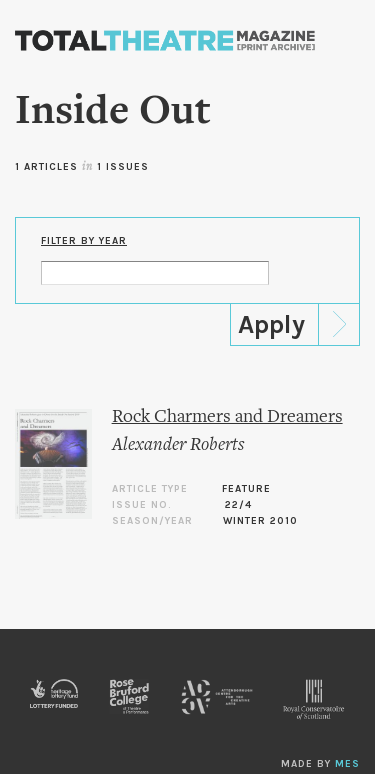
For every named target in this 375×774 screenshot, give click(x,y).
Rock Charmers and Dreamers (227, 417)
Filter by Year (84, 241)
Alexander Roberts (178, 445)
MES (347, 764)
